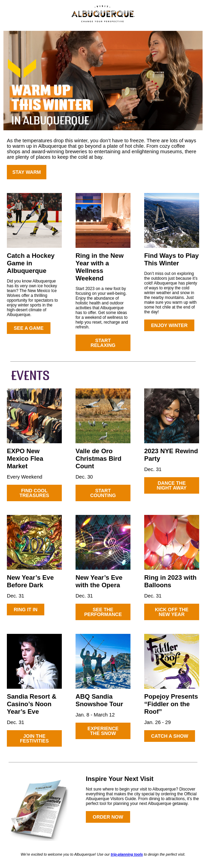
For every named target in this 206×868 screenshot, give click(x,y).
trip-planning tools (127, 854)
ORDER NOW (108, 817)
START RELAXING (103, 343)
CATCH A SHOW (170, 736)
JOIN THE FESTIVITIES (34, 738)
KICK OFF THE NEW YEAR (172, 612)
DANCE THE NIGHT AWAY (172, 485)
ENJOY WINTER (169, 325)
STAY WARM (27, 172)
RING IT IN (26, 610)
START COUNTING (103, 493)
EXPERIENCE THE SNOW (103, 731)
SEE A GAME (29, 328)
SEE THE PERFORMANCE (103, 612)
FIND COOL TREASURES (34, 493)
